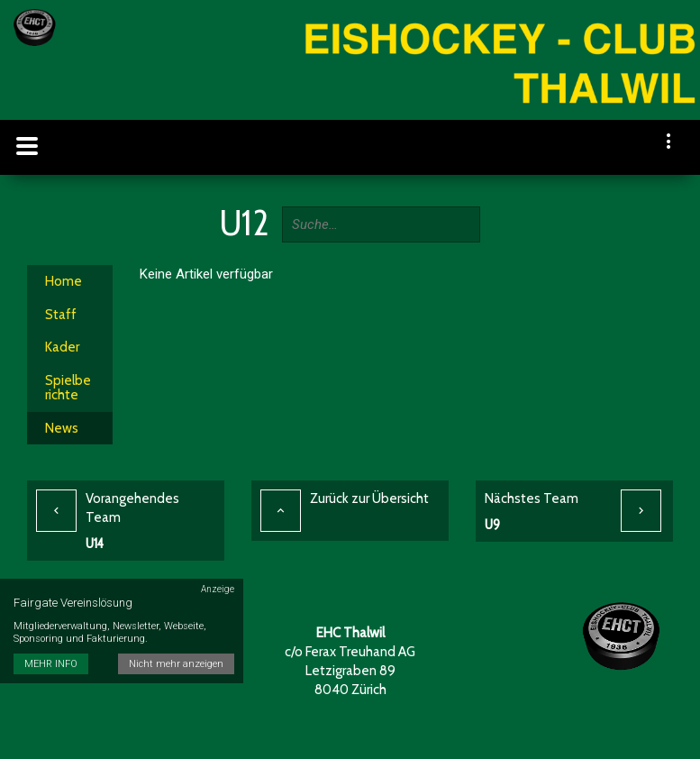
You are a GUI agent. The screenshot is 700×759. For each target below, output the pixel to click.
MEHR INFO (51, 664)
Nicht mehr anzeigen (176, 664)
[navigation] (670, 143)
